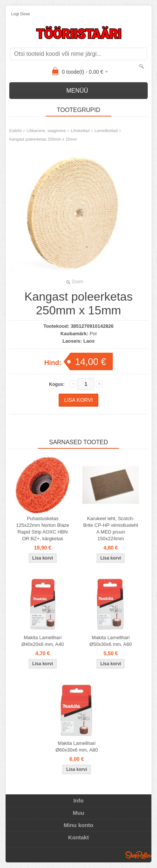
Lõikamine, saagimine (46, 131)
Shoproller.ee (138, 855)
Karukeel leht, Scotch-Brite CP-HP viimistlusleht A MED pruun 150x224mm (111, 529)
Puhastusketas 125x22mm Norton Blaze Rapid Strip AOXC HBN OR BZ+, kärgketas (42, 529)
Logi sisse (21, 14)
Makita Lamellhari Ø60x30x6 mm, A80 (76, 747)
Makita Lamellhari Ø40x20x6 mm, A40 (43, 641)
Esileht (15, 131)
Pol (93, 334)
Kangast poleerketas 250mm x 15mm (43, 139)
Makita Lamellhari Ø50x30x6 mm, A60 (111, 641)
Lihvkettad (80, 131)
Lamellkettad (106, 131)
